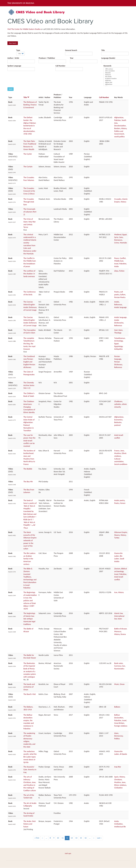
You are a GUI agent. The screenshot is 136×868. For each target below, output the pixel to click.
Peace (117, 258)
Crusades (118, 199)
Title (103, 50)
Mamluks (123, 243)
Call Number (60, 66)
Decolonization (120, 126)
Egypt (124, 235)
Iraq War (118, 767)
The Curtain (28, 167)
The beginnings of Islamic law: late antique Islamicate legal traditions (29, 619)
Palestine (123, 264)
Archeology (119, 341)
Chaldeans (118, 401)
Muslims (118, 453)
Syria (116, 237)
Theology (118, 333)
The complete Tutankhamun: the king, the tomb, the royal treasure (29, 344)
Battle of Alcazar (121, 629)
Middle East (119, 261)
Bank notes (119, 663)
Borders (117, 128)
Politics (117, 739)
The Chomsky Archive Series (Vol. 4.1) (29, 385)
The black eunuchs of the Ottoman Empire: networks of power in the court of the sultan (30, 540)
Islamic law (118, 613)
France (117, 451)
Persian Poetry (120, 297)
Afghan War (116, 82)
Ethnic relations (120, 785)
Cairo (121, 237)
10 (59, 838)
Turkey (117, 538)
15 (82, 838)
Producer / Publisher (47, 58)
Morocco (118, 631)
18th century (116, 69)
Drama (123, 634)
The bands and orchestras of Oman (29, 687)
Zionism (117, 569)
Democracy (119, 736)
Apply (11, 89)
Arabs (117, 266)
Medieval (118, 235)
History (124, 128)
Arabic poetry (119, 500)
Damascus (118, 240)
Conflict (123, 258)
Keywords (107, 66)
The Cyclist (28, 154)
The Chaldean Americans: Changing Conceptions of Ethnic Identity (29, 407)
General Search (71, 50)
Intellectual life (120, 827)
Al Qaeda (123, 754)
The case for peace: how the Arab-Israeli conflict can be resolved (29, 441)
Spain (116, 777)
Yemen (123, 503)
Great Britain (119, 723)
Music (117, 684)
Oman (122, 684)
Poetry (117, 292)
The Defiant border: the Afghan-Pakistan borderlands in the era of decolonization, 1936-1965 (30, 126)
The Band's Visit (30, 694)
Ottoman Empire (121, 532)
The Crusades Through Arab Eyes (29, 202)
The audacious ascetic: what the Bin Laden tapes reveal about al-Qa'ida (30, 757)
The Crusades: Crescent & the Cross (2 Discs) (29, 191)
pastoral (117, 425)
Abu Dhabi (116, 77)
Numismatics (119, 669)
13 (72, 838)
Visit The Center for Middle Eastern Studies (24, 29)
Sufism (123, 295)
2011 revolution (116, 71)
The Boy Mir (28, 482)
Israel (116, 264)
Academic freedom (116, 79)
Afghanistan (116, 84)
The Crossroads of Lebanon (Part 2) (30, 212)
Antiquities (119, 349)
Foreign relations (121, 726)
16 (86, 838)
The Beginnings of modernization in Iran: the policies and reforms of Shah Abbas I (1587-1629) (30, 601)
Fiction (122, 271)
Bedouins (118, 422)
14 (77, 838)
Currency (118, 666)
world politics (120, 137)
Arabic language (120, 307)
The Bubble (28, 469)
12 (68, 838)
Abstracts (116, 75)
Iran (116, 592)
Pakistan (118, 120)
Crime (117, 243)
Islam (120, 330)
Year (72, 58)
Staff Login (68, 853)
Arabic (117, 302)
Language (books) (108, 58)
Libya (116, 271)
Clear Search (13, 43)
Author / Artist (13, 58)
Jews (122, 451)
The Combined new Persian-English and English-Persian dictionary (29, 362)
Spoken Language (14, 66)
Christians (118, 780)
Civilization (119, 788)
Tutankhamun (120, 338)
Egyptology (119, 346)
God (116, 330)
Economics (118, 420)
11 (63, 838)
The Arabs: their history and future (30, 824)
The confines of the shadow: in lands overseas (29, 274)
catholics (118, 404)
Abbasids (116, 73)
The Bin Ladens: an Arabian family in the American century (30, 559)
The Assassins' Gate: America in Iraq (30, 770)
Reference (118, 305)
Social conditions (121, 464)
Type (18, 50)
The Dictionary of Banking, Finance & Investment (30, 105)
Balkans (117, 707)
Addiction (116, 80)
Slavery (117, 535)
